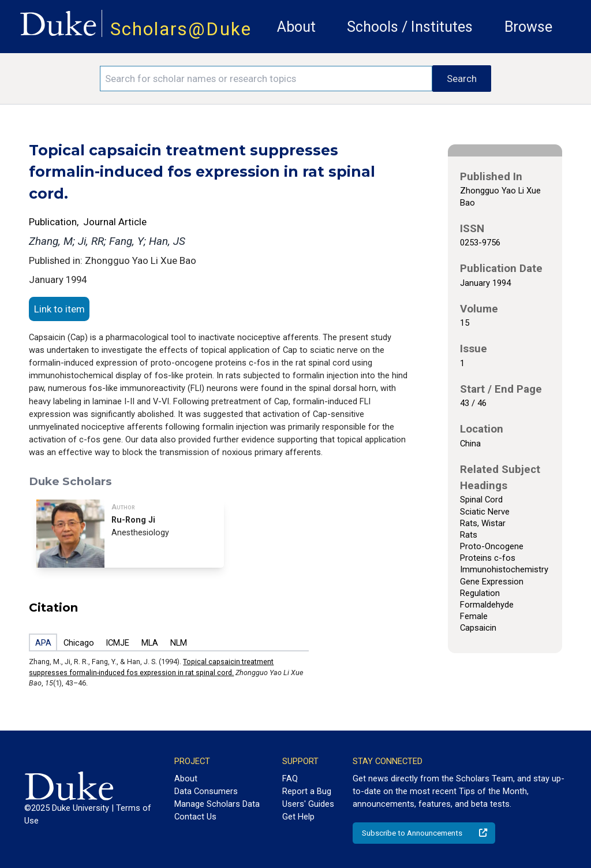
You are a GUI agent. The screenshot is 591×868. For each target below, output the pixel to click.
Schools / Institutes (410, 27)
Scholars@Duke (181, 29)
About (296, 27)
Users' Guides (308, 804)
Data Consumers (206, 791)
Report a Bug (307, 791)
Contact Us (195, 817)
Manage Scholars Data (217, 804)
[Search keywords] (266, 79)
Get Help (298, 817)
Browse (528, 27)
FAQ (290, 778)
